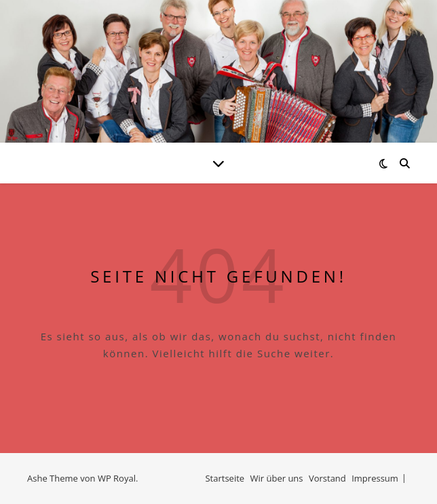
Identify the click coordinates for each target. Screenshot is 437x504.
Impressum (375, 478)
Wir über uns (277, 478)
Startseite (225, 478)
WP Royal (117, 478)
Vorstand (327, 478)
